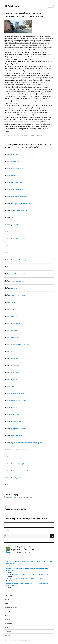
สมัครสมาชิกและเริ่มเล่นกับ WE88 (21, 211)
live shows (15, 154)
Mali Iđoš (7, 599)
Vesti (40, 135)
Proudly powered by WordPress (22, 641)
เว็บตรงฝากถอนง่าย (17, 246)
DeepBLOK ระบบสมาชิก (19, 239)
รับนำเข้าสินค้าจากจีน (18, 169)
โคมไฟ (13, 218)
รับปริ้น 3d (14, 408)
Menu (51, 6)
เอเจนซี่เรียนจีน (16, 415)
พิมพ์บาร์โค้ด (15, 337)
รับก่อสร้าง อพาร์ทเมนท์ (18, 295)
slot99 (13, 176)
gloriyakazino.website (18, 429)
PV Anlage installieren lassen (21, 478)
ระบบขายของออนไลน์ (18, 281)
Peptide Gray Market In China (21, 471)
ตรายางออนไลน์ (16, 422)
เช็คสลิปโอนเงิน (16, 330)
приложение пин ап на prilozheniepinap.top (27, 443)
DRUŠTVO (8, 611)
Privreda (7, 619)
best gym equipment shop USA (21, 204)
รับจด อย (14, 309)
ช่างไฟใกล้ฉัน (15, 457)
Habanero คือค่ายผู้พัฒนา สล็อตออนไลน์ (23, 464)
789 (13, 386)
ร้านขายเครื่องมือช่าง (17, 394)
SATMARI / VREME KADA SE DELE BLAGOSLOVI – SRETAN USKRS (28, 579)
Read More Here (17, 436)
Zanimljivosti (9, 623)
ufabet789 (15, 379)
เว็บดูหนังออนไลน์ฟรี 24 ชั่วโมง (20, 344)
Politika (37, 135)
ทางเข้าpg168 (15, 161)
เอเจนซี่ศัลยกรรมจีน (17, 190)
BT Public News (12, 6)
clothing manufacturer (19, 401)
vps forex (14, 267)
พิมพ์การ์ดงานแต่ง (17, 183)
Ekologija (7, 627)
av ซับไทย (14, 316)
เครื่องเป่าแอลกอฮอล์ (17, 253)
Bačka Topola (21, 135)
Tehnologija (8, 632)
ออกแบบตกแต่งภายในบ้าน (19, 197)
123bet (13, 302)
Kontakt (7, 636)
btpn (8, 135)
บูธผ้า (13, 351)
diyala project (16, 372)
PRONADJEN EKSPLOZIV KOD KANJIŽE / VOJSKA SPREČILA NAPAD (28, 575)
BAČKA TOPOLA (30, 135)
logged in (16, 497)
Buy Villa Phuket (17, 358)
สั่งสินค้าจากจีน (16, 323)
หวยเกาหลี (14, 485)
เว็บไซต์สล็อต (15, 365)
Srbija (6, 603)
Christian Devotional (18, 274)
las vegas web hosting (18, 260)
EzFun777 (14, 288)
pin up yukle (15, 225)
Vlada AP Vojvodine (11, 607)
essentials (15, 232)
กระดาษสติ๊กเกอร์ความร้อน (19, 450)
